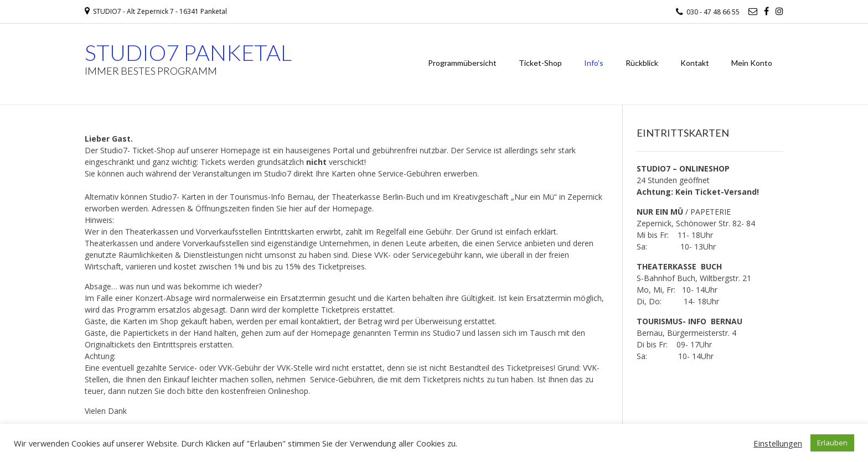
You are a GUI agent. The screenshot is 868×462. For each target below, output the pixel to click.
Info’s (594, 63)
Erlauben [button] (832, 443)
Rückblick (642, 63)
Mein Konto (752, 63)
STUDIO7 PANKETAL (188, 53)
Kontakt (695, 63)
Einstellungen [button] (778, 443)
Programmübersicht (462, 63)
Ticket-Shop (540, 63)
